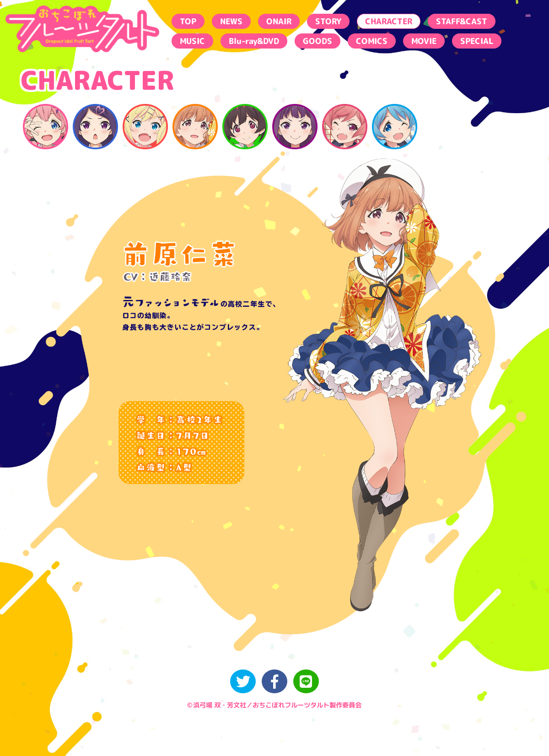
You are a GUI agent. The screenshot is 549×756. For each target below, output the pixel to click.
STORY (328, 21)
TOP (188, 21)
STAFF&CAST (462, 21)
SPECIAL (477, 41)
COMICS (372, 41)
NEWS (231, 21)
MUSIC (192, 41)
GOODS (318, 41)
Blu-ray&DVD (254, 41)
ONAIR (279, 21)
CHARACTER (389, 21)
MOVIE (424, 41)
